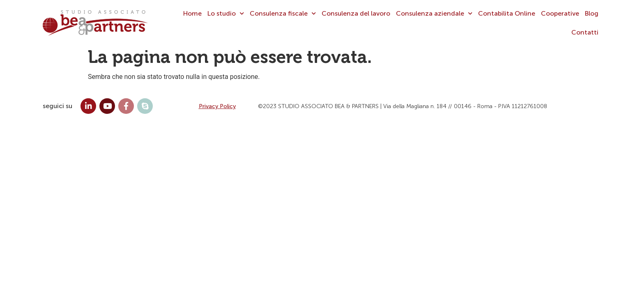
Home (192, 13)
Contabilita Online (507, 13)
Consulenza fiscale (283, 13)
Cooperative (560, 13)
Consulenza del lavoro (356, 13)
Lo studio (226, 13)
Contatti (585, 32)
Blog (592, 13)
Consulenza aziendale (434, 13)
